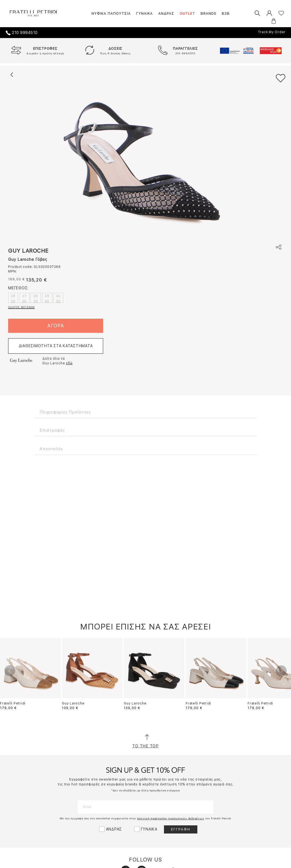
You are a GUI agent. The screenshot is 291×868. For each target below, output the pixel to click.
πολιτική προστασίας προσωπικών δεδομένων (171, 818)
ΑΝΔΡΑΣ (166, 13)
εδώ (69, 363)
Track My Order (272, 32)
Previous (10, 671)
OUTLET (187, 13)
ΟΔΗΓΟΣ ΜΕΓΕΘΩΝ (21, 307)
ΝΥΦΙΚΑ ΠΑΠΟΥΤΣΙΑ (111, 13)
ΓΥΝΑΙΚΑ (145, 13)
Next (281, 671)
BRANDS (208, 13)
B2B (226, 13)
